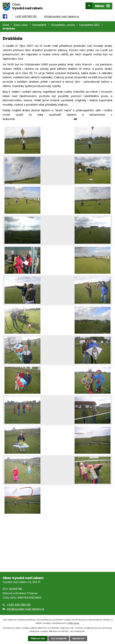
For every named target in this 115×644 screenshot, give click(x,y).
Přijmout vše (38, 638)
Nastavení (78, 638)
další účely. (74, 623)
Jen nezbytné (59, 638)
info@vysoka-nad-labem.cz (62, 15)
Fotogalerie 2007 (90, 23)
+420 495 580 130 (26, 15)
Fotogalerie (39, 23)
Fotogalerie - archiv (63, 23)
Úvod (6, 23)
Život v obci (21, 23)
